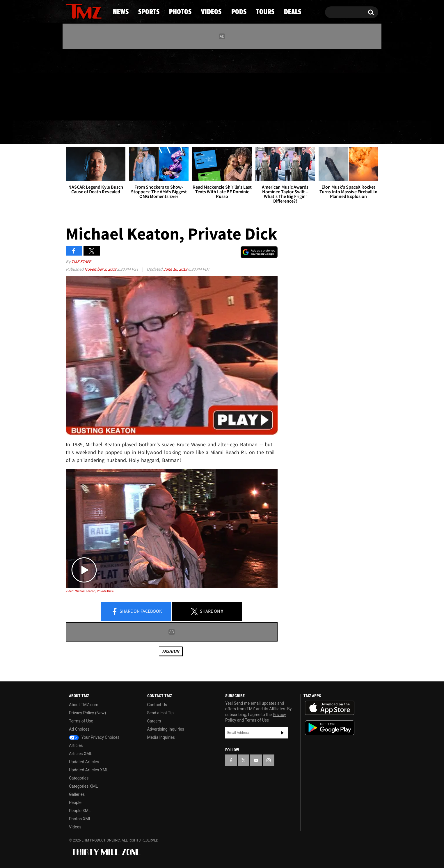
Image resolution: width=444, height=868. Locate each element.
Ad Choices (79, 729)
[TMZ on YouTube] (256, 760)
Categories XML (83, 786)
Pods (267, 132)
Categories (79, 778)
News (80, 132)
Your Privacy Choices (94, 737)
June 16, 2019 (176, 269)
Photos (175, 132)
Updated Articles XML (89, 770)
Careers (154, 721)
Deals (353, 132)
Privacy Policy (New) (87, 713)
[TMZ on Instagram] (100, 84)
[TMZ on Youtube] (89, 84)
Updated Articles (84, 762)
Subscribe (283, 733)
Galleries (77, 794)
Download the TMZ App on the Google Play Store (330, 728)
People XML (80, 811)
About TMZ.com (84, 705)
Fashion (171, 651)
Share (136, 612)
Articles (76, 745)
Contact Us (157, 705)
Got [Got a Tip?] (84, 109)
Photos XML (80, 819)
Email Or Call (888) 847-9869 (133, 109)
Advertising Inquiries (166, 729)
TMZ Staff (81, 262)
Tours (309, 132)
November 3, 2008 (101, 269)
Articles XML (81, 754)
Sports (125, 132)
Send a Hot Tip (160, 713)
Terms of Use (81, 721)
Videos (223, 132)
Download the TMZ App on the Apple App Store (330, 708)
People (75, 803)
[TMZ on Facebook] (71, 84)
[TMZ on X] (79, 84)
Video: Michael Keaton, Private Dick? (90, 591)
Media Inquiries (161, 737)
